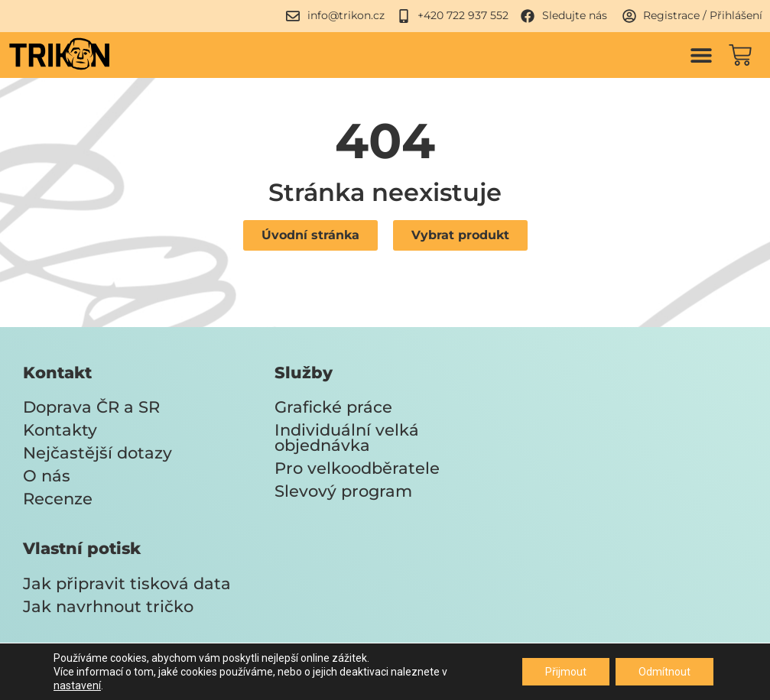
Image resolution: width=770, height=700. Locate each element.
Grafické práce (333, 407)
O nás (47, 476)
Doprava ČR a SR (91, 407)
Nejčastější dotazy (97, 453)
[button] (701, 55)
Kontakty (60, 430)
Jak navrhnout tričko (108, 606)
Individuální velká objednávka (347, 437)
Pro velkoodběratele (357, 468)
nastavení (77, 685)
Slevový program (343, 491)
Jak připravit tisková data (127, 583)
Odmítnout (664, 672)
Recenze (58, 499)
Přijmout (566, 672)
